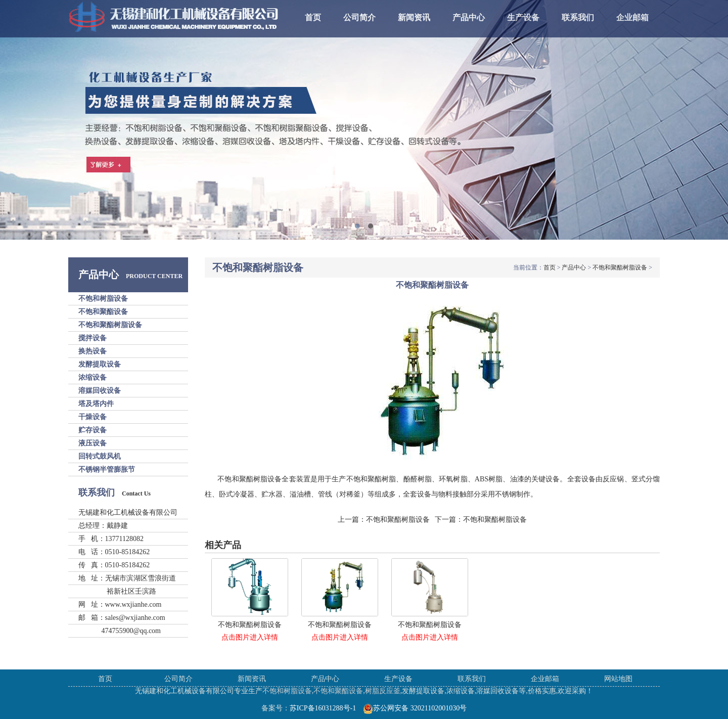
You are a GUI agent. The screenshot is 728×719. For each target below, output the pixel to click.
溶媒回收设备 (100, 391)
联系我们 (578, 17)
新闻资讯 (414, 17)
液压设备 (93, 443)
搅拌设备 (93, 338)
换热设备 (93, 351)
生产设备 (523, 17)
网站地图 (618, 679)
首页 (313, 17)
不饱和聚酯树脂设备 (110, 325)
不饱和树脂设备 (103, 299)
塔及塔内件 (96, 404)
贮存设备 (93, 430)
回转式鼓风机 (100, 456)
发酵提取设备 (100, 364)
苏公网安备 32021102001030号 (415, 708)
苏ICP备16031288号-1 (323, 708)
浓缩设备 (93, 377)
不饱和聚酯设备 (103, 312)
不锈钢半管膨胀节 (107, 469)
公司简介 (359, 17)
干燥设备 (93, 417)
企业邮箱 (632, 17)
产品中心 (469, 17)
